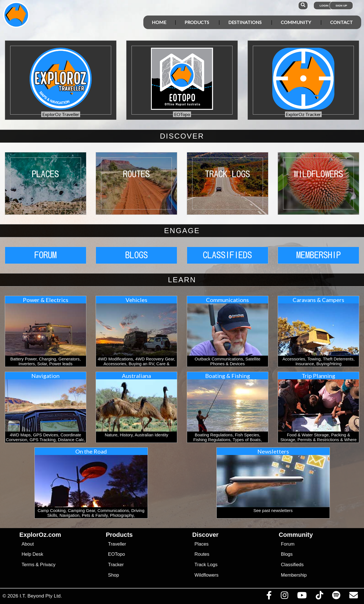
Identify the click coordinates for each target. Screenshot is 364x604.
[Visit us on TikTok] (319, 597)
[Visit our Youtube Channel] (302, 597)
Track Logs (206, 565)
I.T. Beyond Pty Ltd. (41, 596)
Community (296, 22)
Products (197, 22)
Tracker (116, 565)
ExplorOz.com (40, 535)
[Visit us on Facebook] (269, 597)
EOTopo (117, 554)
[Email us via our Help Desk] (353, 597)
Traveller (117, 544)
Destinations (245, 22)
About (28, 544)
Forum (288, 544)
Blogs (287, 554)
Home (159, 22)
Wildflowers (206, 575)
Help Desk (32, 554)
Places (201, 544)
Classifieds (292, 565)
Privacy (48, 565)
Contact (341, 22)
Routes (202, 554)
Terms (28, 565)
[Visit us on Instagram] (284, 597)
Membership (294, 575)
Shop (114, 575)
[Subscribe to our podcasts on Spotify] (336, 597)
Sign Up (341, 6)
